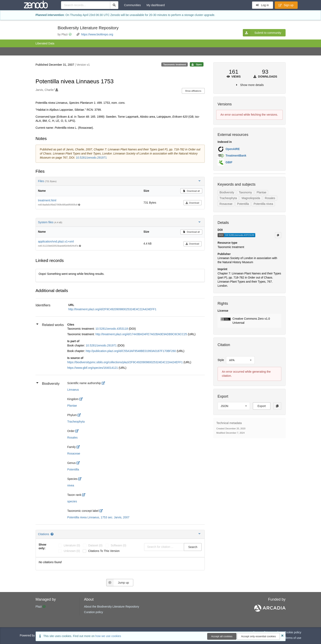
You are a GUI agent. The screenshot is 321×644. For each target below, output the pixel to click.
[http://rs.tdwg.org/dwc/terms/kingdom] (82, 399)
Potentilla (73, 469)
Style (221, 360)
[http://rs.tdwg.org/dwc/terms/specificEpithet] (81, 479)
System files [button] (120, 222)
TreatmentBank (236, 156)
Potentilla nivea (263, 204)
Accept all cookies (222, 636)
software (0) (118, 545)
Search (193, 547)
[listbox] (240, 360)
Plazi (39, 607)
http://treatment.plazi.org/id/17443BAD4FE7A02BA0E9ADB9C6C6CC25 (142, 334)
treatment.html (47, 200)
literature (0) (72, 545)
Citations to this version (104, 551)
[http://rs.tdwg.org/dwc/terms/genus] (79, 463)
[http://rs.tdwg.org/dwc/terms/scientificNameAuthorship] (105, 383)
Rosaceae (74, 453)
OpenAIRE (233, 149)
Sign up (286, 5)
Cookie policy (293, 632)
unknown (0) (72, 551)
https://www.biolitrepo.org (97, 34)
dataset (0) (95, 545)
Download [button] (192, 203)
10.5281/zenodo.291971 (91, 158)
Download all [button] (191, 191)
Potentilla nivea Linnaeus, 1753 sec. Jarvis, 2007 (98, 517)
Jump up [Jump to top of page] (118, 583)
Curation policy (93, 612)
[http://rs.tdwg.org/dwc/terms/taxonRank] (85, 495)
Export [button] (262, 406)
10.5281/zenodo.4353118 (112, 329)
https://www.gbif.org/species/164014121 (93, 368)
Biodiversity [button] (48, 383)
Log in (262, 5)
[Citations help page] (52, 534)
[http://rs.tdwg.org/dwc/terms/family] (79, 447)
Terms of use (293, 638)
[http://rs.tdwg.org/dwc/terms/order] (78, 431)
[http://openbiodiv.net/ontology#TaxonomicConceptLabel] (102, 511)
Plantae (72, 406)
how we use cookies (108, 636)
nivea (71, 485)
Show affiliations (193, 91)
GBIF (229, 162)
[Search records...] (85, 5)
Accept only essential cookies (258, 636)
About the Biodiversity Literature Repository (111, 607)
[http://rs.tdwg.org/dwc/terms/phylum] (80, 415)
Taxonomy (245, 192)
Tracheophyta (76, 422)
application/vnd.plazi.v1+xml (56, 241)
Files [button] (120, 181)
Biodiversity (227, 192)
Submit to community (262, 33)
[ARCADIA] (270, 611)
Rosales (72, 438)
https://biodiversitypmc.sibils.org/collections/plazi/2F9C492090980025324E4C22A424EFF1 (125, 362)
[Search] (114, 5)
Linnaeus (73, 390)
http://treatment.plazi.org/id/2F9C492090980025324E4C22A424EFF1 (112, 309)
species (72, 501)
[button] (249, 321)
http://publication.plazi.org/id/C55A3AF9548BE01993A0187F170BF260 (131, 351)
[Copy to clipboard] (278, 235)
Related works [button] (50, 325)
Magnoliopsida (251, 198)
